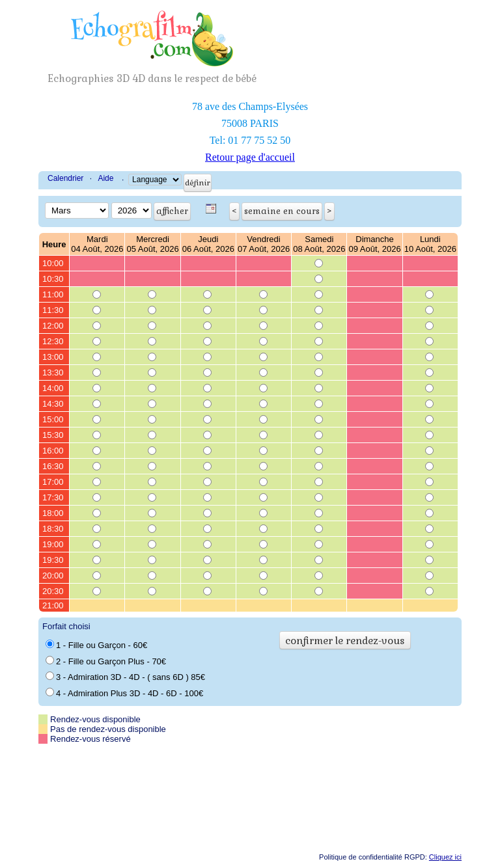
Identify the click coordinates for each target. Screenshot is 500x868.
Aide (105, 178)
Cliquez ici (445, 857)
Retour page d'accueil (250, 157)
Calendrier (65, 178)
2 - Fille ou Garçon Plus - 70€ (106, 661)
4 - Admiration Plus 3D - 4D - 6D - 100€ (124, 693)
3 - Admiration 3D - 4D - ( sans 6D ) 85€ (125, 677)
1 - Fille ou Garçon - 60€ (96, 645)
